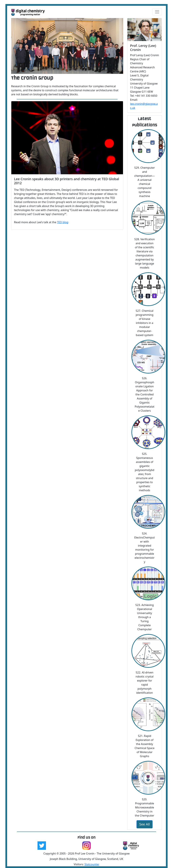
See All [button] (145, 824)
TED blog (63, 222)
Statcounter (92, 864)
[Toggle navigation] (157, 12)
